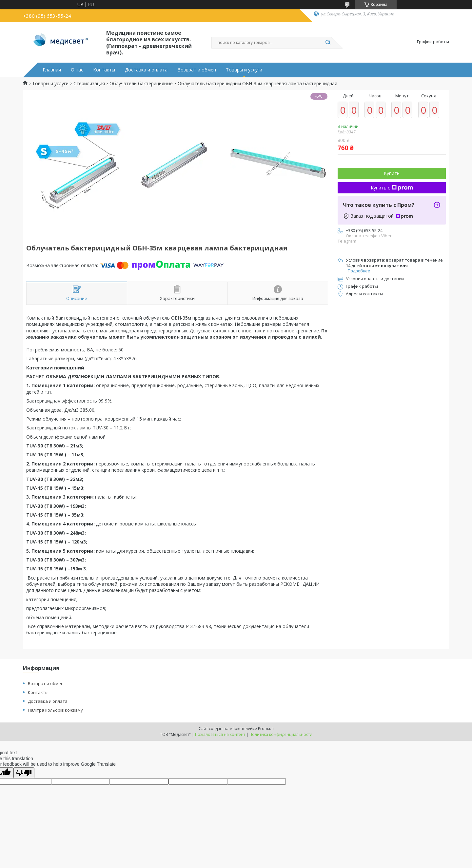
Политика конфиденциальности (281, 734)
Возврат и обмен (197, 70)
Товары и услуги (244, 70)
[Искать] (328, 43)
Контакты (104, 70)
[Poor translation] (24, 773)
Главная (52, 70)
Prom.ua (266, 729)
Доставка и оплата (146, 70)
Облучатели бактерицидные (141, 84)
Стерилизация (89, 84)
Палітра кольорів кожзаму (55, 710)
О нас (77, 70)
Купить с (392, 188)
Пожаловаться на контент (220, 734)
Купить (392, 173)
